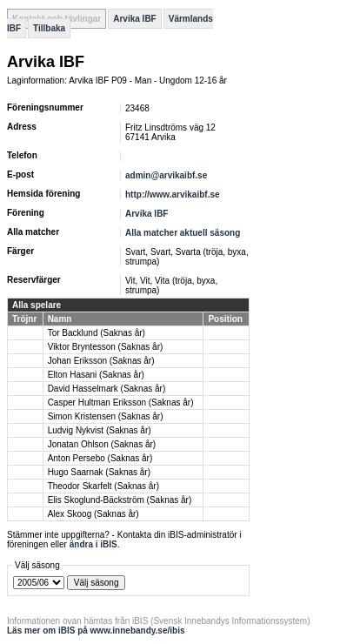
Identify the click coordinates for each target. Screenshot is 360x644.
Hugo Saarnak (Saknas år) (99, 472)
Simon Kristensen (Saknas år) (106, 416)
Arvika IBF (134, 19)
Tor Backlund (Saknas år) (97, 333)
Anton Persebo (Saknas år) (100, 458)
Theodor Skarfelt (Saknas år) (103, 486)
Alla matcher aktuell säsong (183, 233)
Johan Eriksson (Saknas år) (101, 361)
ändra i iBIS (93, 544)
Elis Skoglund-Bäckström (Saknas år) (120, 500)
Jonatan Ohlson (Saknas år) (102, 444)
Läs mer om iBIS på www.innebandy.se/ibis (96, 631)
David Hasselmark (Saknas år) (107, 389)
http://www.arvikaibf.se (173, 195)
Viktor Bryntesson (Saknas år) (106, 347)
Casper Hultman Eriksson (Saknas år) (121, 402)
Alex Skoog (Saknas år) (93, 514)
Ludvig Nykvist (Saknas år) (100, 430)
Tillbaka (49, 28)
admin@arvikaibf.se (166, 175)
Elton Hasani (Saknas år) (96, 375)
